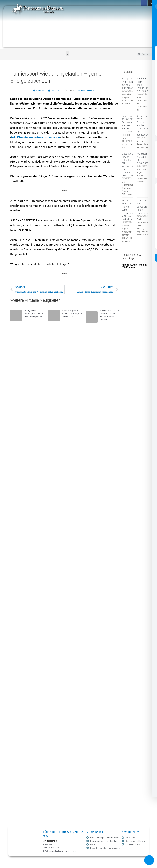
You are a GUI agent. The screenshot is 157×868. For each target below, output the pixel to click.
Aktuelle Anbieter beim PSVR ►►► (134, 266)
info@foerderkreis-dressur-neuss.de (35, 137)
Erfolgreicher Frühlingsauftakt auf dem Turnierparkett (34, 314)
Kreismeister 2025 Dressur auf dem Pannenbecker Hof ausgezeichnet (144, 125)
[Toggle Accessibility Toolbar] (149, 860)
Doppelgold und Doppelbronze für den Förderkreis (144, 207)
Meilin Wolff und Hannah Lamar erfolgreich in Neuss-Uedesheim (127, 210)
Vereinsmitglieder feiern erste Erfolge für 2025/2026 (72, 314)
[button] (67, 54)
